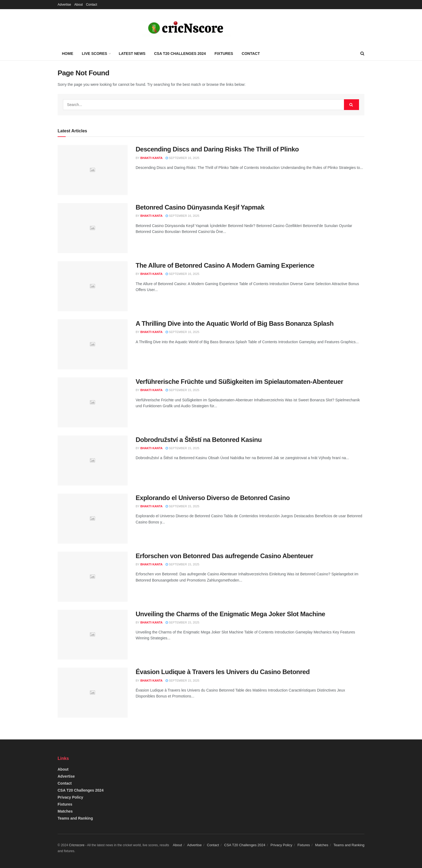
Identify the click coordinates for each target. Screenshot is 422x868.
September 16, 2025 (182, 158)
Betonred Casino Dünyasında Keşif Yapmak (200, 207)
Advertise (64, 5)
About (78, 5)
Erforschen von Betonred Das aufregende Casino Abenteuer (224, 556)
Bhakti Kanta (152, 158)
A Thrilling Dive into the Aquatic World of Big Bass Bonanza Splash (235, 323)
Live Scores (94, 54)
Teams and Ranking (75, 818)
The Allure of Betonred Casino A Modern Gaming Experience (225, 265)
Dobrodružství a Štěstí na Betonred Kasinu (199, 440)
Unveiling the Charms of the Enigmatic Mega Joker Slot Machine (230, 614)
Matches (65, 811)
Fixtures (224, 54)
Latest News (132, 54)
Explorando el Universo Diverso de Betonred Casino (213, 498)
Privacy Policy (70, 797)
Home (68, 54)
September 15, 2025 (182, 390)
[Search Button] (351, 105)
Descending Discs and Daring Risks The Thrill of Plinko (217, 149)
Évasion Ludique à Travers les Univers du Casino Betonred (223, 672)
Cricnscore (77, 845)
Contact (91, 5)
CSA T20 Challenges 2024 (180, 54)
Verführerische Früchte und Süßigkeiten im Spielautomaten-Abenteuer (239, 382)
